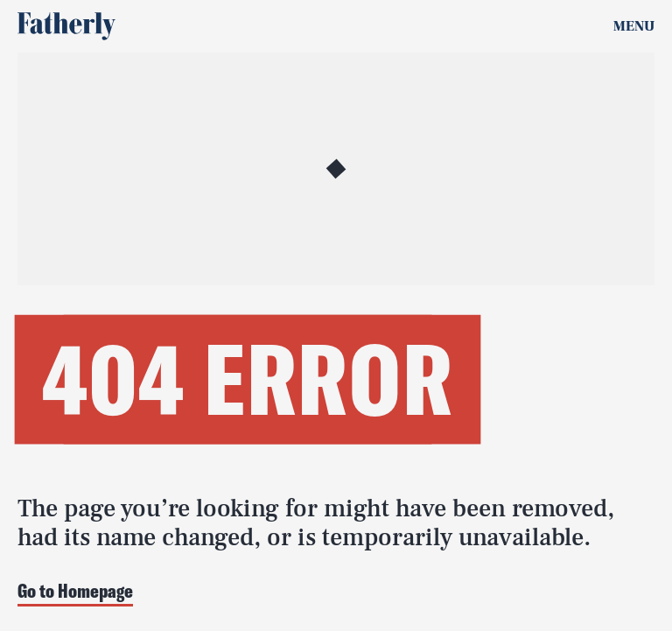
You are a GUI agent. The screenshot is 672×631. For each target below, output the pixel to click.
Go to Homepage (75, 592)
